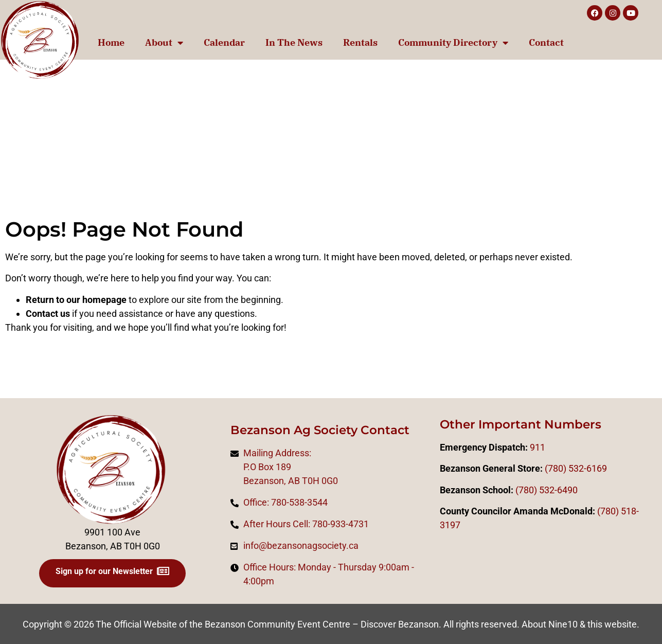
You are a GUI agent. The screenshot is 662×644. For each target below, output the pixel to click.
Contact (546, 42)
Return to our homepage (76, 300)
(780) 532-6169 (576, 468)
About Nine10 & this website (579, 624)
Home (111, 42)
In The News (294, 42)
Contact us (48, 314)
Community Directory (453, 43)
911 (538, 447)
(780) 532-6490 (547, 490)
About (164, 43)
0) (615, 511)
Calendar (224, 42)
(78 (604, 511)
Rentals (360, 42)
